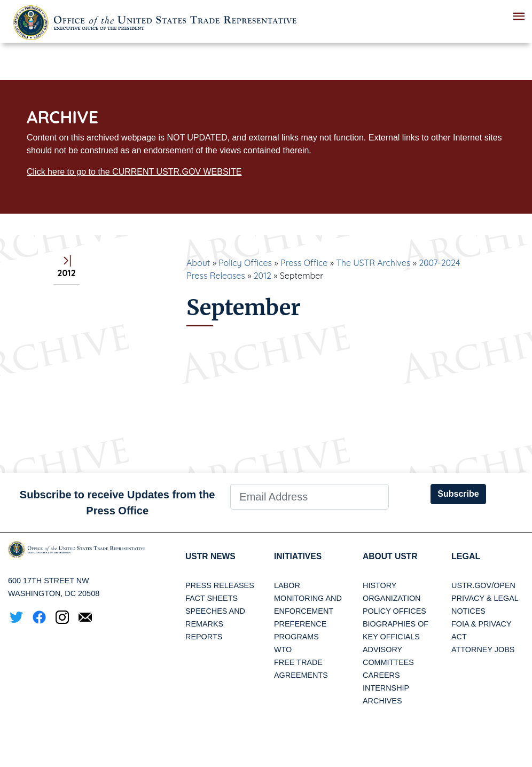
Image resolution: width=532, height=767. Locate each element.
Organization (392, 598)
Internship (386, 688)
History (380, 585)
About (198, 263)
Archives (382, 701)
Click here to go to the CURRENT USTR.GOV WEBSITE (134, 172)
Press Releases (220, 585)
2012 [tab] (66, 267)
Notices (468, 611)
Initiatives (298, 556)
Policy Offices (245, 263)
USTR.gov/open (483, 585)
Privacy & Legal (485, 598)
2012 (263, 276)
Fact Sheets (212, 598)
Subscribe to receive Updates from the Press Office (118, 503)
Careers (381, 675)
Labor (287, 585)
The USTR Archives (373, 263)
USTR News (211, 556)
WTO (283, 649)
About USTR (391, 556)
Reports (204, 637)
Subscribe (458, 494)
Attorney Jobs (483, 649)
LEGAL (466, 556)
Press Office (304, 263)
